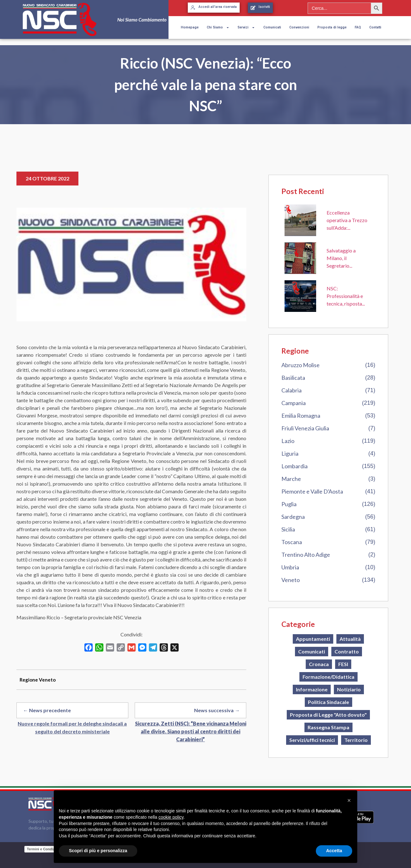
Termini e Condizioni (44, 849)
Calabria (291, 390)
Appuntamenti (313, 639)
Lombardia (294, 466)
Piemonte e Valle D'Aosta (312, 491)
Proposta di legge (332, 27)
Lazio (288, 441)
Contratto (347, 651)
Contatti (375, 27)
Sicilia (288, 529)
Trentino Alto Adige (306, 555)
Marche (291, 479)
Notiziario (349, 689)
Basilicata (293, 378)
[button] (349, 800)
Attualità (350, 639)
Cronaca (319, 664)
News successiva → (217, 710)
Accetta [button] (334, 851)
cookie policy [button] (171, 817)
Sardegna (293, 517)
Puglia (289, 504)
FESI (343, 664)
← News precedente (47, 710)
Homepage (190, 27)
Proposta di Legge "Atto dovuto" (328, 715)
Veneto (291, 580)
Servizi (246, 27)
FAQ (358, 27)
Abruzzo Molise (301, 365)
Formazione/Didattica (328, 677)
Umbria (290, 567)
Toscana (292, 542)
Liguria (290, 453)
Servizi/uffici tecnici (312, 740)
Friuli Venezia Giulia (305, 428)
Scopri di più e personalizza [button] (98, 851)
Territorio (356, 740)
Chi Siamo (218, 27)
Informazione (312, 689)
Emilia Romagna (301, 416)
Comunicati (272, 27)
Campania (294, 403)
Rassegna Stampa (328, 727)
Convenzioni (299, 27)
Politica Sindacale (328, 702)
